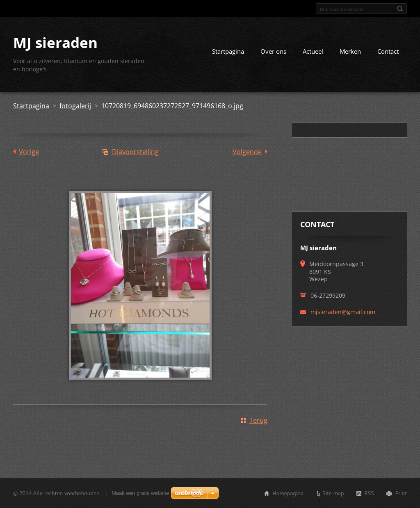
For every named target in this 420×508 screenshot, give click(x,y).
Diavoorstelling (135, 152)
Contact (388, 51)
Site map (333, 493)
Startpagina (228, 51)
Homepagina (288, 493)
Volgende (247, 152)
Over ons (273, 51)
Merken (350, 51)
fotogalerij (75, 106)
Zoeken (400, 9)
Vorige (29, 152)
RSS (369, 493)
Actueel (313, 51)
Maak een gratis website (140, 493)
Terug (258, 420)
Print (401, 493)
